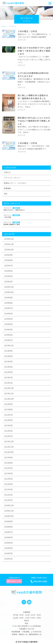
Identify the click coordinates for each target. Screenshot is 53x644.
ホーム (3, 26)
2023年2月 (8, 377)
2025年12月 (9, 239)
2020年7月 (8, 532)
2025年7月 (8, 266)
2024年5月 (8, 319)
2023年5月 (8, 361)
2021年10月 (9, 452)
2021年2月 (8, 495)
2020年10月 (9, 516)
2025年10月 (9, 250)
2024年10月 (9, 292)
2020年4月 (8, 548)
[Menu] (50, 3)
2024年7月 (8, 308)
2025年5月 (8, 271)
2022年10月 (9, 399)
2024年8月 (8, 303)
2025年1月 (8, 282)
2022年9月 (8, 404)
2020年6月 (8, 537)
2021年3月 (8, 489)
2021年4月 (8, 484)
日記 (6, 194)
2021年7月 (8, 468)
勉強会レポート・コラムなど (15, 183)
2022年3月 (8, 425)
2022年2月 (8, 431)
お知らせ (7, 172)
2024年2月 (8, 335)
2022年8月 (8, 409)
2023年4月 (8, 367)
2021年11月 (9, 447)
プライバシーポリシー (12, 178)
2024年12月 (9, 287)
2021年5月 (8, 479)
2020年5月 (8, 543)
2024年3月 (8, 329)
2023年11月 (9, 345)
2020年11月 (9, 511)
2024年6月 (8, 314)
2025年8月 (8, 260)
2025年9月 (8, 255)
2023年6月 (8, 356)
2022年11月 (9, 393)
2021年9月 (8, 457)
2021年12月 (9, 441)
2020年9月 (8, 521)
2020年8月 (8, 527)
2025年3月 (8, 276)
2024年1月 (8, 340)
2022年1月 (8, 436)
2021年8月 (8, 463)
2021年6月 (8, 473)
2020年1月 (8, 559)
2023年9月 (8, 351)
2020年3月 (8, 553)
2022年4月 (8, 420)
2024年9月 (8, 298)
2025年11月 (9, 244)
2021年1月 (8, 500)
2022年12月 (9, 388)
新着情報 (7, 188)
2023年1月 (8, 383)
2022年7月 (8, 415)
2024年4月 (8, 324)
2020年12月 (9, 505)
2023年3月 (8, 372)
